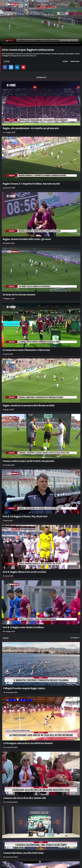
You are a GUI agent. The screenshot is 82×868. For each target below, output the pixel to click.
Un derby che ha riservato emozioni (19, 294)
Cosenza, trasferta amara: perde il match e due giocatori (29, 461)
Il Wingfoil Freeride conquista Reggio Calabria (24, 688)
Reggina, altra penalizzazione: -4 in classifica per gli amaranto (31, 128)
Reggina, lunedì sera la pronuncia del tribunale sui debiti (29, 405)
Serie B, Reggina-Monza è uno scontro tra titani (24, 572)
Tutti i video (75, 638)
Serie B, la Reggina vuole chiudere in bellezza (23, 627)
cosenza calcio (75, 61)
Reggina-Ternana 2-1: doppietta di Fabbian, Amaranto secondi (31, 184)
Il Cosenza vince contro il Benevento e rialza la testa (26, 350)
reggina (65, 61)
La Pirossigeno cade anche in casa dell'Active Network (28, 743)
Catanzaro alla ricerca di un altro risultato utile (25, 798)
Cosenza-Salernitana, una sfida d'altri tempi (23, 853)
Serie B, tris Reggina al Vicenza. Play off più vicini (25, 516)
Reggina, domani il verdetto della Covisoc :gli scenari (27, 239)
